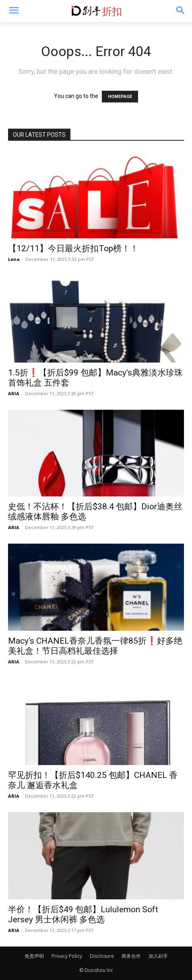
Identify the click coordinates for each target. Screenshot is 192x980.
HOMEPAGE (120, 97)
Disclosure (102, 956)
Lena (14, 259)
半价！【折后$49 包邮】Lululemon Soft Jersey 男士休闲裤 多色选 (83, 914)
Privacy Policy (67, 956)
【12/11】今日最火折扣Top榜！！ (73, 248)
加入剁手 (158, 956)
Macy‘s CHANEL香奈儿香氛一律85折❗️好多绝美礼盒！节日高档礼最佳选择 (95, 646)
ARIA (14, 393)
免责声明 (34, 956)
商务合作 (131, 956)
